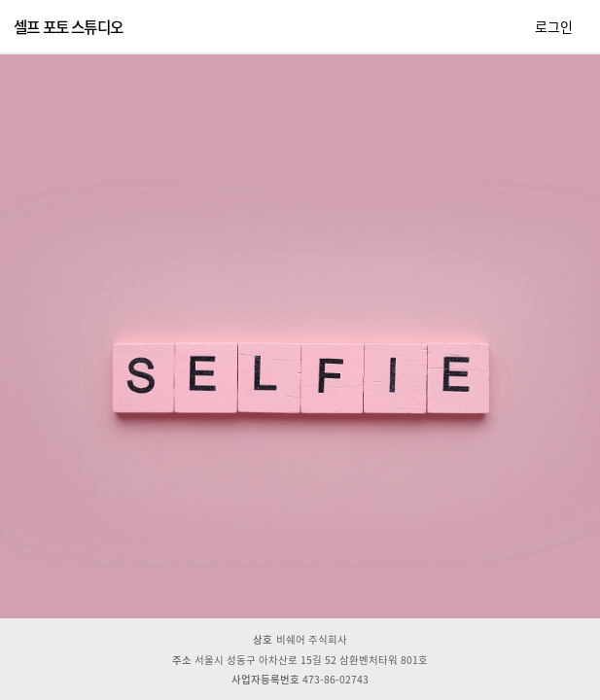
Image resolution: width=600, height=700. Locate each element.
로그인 (554, 26)
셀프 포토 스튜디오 (68, 27)
